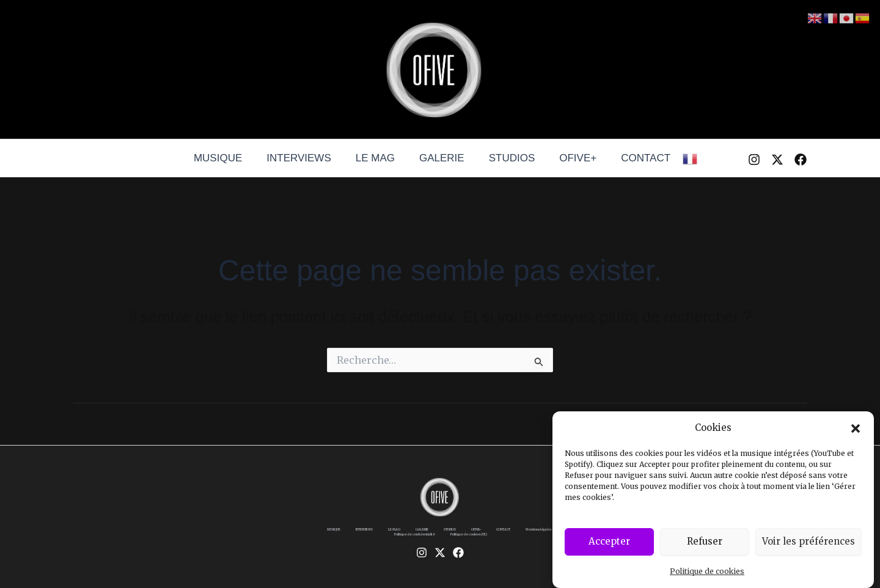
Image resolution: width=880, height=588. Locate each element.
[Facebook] (801, 160)
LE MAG (379, 158)
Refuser (705, 547)
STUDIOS (508, 158)
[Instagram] (754, 160)
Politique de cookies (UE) (514, 542)
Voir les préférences (809, 547)
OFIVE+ (570, 158)
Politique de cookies (707, 577)
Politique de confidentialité (430, 542)
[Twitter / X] (777, 160)
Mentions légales (358, 542)
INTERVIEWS (306, 158)
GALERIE (442, 158)
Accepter (609, 547)
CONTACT (635, 158)
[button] (856, 434)
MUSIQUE (229, 158)
